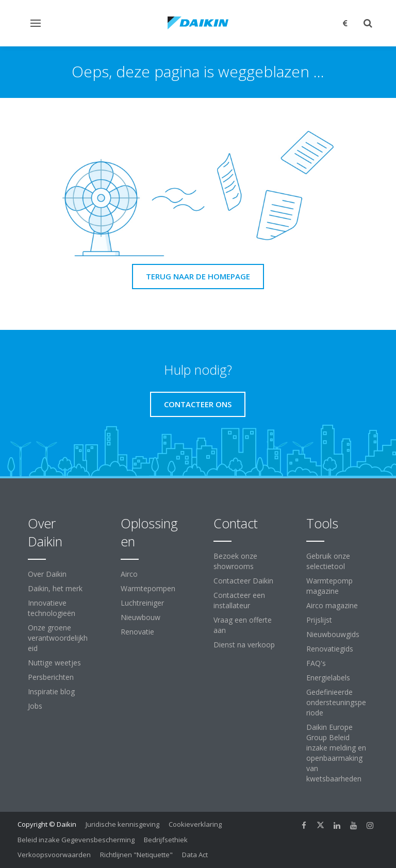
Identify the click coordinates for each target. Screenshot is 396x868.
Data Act (195, 855)
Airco (129, 574)
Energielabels (328, 678)
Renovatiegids (330, 649)
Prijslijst (319, 620)
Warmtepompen (148, 588)
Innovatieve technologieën (52, 608)
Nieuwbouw (141, 617)
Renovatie (137, 632)
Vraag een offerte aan (243, 625)
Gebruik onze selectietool (328, 561)
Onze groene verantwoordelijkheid (58, 638)
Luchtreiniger (142, 603)
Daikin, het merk (55, 588)
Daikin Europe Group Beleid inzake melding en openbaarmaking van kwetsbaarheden (336, 753)
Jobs (35, 706)
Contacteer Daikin (243, 581)
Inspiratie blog (51, 691)
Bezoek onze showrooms (235, 561)
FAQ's (316, 663)
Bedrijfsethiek (166, 840)
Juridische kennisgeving (122, 824)
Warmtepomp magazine (329, 586)
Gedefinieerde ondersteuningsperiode (336, 702)
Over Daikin (47, 574)
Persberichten (51, 677)
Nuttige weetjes (54, 663)
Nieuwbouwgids (333, 634)
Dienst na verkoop (244, 645)
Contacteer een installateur (239, 600)
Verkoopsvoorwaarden (54, 855)
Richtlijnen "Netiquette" (136, 855)
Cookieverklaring (195, 824)
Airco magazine (332, 605)
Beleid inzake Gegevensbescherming (76, 840)
